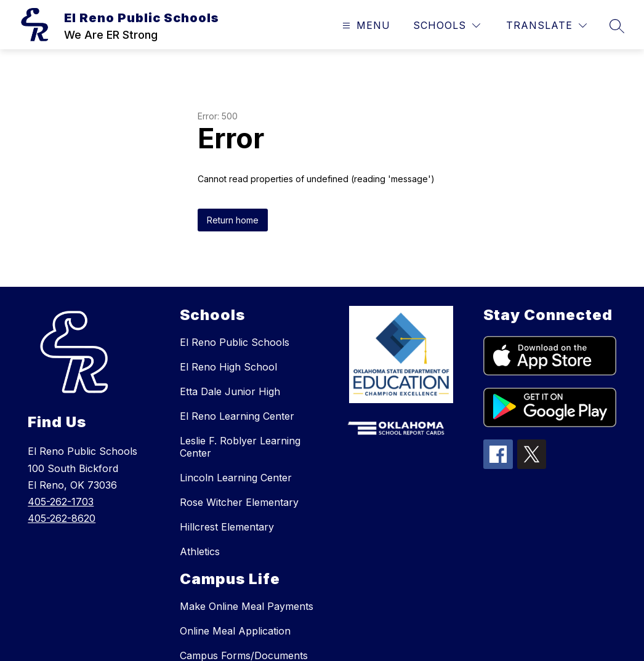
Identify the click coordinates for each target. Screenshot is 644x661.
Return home (233, 220)
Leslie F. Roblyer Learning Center (240, 447)
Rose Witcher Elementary (239, 502)
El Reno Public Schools (235, 342)
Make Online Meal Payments (247, 606)
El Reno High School (228, 367)
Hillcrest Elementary (227, 527)
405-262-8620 (62, 518)
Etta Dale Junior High (230, 391)
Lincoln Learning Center (236, 478)
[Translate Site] (546, 26)
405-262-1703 (61, 502)
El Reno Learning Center (237, 416)
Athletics (200, 551)
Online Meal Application (235, 631)
